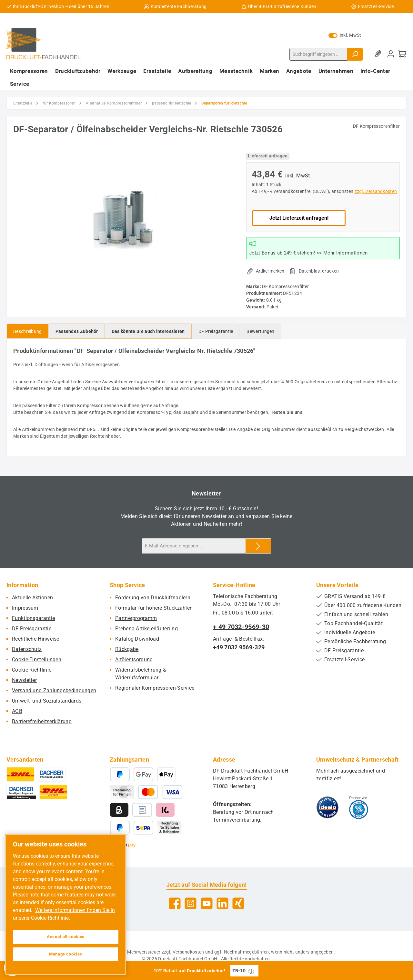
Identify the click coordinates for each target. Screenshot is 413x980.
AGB (17, 711)
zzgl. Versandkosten (376, 191)
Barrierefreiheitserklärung (42, 721)
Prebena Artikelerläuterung (146, 629)
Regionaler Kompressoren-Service (155, 688)
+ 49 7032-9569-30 (241, 627)
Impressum (25, 608)
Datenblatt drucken (319, 271)
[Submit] (258, 546)
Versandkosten (188, 952)
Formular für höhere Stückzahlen (154, 608)
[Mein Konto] (391, 54)
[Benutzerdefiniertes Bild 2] (359, 807)
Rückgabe (127, 649)
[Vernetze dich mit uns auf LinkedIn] (222, 903)
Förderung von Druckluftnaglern (153, 598)
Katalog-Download (137, 639)
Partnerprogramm (136, 618)
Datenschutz (27, 649)
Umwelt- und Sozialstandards (47, 701)
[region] (123, 218)
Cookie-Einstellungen (37, 660)
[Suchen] (355, 54)
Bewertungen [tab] (260, 331)
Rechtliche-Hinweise (36, 639)
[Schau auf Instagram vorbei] (191, 903)
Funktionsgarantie (33, 618)
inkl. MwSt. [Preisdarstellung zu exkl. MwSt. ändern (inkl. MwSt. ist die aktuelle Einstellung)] (346, 35)
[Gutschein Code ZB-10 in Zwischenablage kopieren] (251, 971)
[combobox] (318, 54)
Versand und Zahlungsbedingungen (54, 690)
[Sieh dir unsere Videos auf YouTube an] (207, 903)
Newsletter (24, 680)
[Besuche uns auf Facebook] (175, 903)
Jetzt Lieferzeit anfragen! (299, 218)
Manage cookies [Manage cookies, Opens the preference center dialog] (66, 954)
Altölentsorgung (134, 660)
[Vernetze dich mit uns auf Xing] (238, 903)
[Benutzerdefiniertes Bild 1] (327, 807)
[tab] (28, 331)
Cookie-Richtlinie (32, 670)
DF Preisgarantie (32, 629)
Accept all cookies (66, 937)
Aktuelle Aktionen (32, 598)
